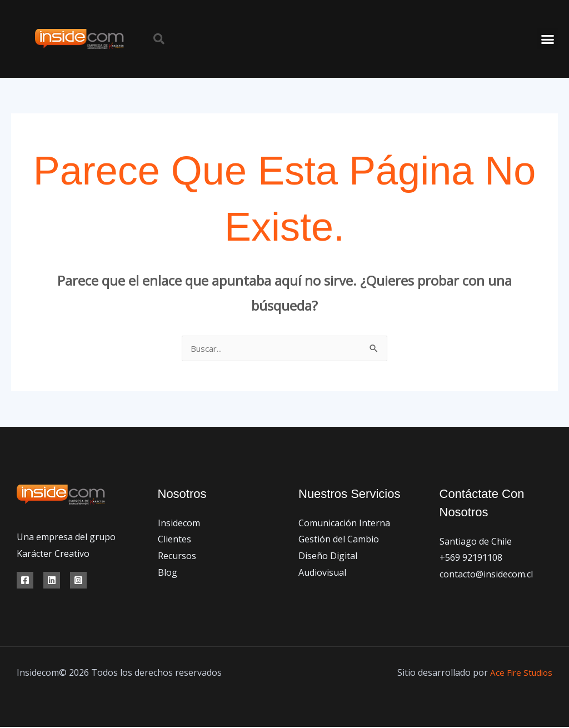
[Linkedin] (52, 581)
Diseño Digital (328, 557)
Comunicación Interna (344, 524)
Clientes (174, 540)
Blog (168, 574)
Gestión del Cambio (339, 540)
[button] (159, 39)
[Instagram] (78, 581)
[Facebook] (25, 581)
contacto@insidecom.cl (486, 575)
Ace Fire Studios (520, 674)
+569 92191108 (471, 559)
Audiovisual (322, 574)
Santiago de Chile (476, 542)
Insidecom (179, 524)
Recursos (177, 557)
